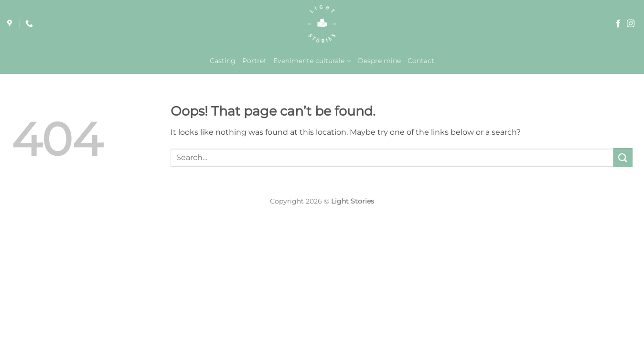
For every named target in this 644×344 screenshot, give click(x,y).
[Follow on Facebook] (618, 24)
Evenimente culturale (312, 61)
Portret (254, 61)
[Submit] (623, 157)
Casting (223, 61)
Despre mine (379, 61)
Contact (421, 61)
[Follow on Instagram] (631, 24)
